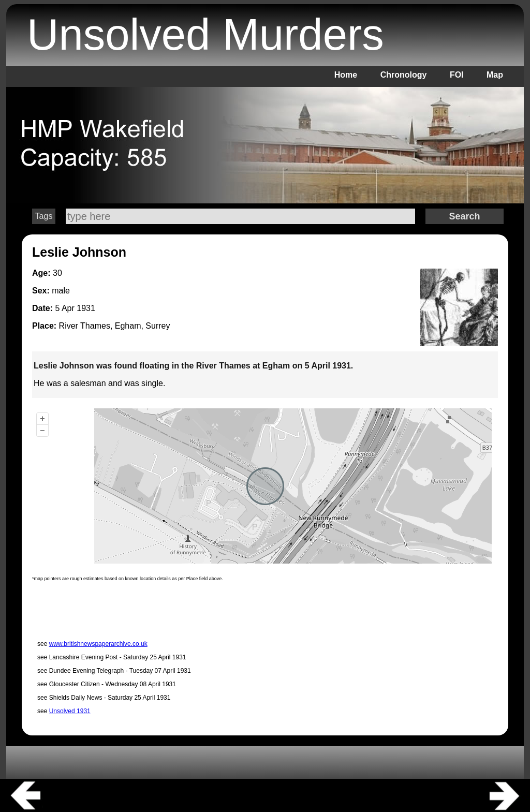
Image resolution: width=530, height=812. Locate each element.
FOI (457, 75)
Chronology (404, 75)
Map (495, 75)
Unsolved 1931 (70, 711)
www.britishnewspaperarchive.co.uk (98, 644)
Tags (44, 216)
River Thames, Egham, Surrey (115, 326)
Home (346, 75)
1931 (86, 308)
